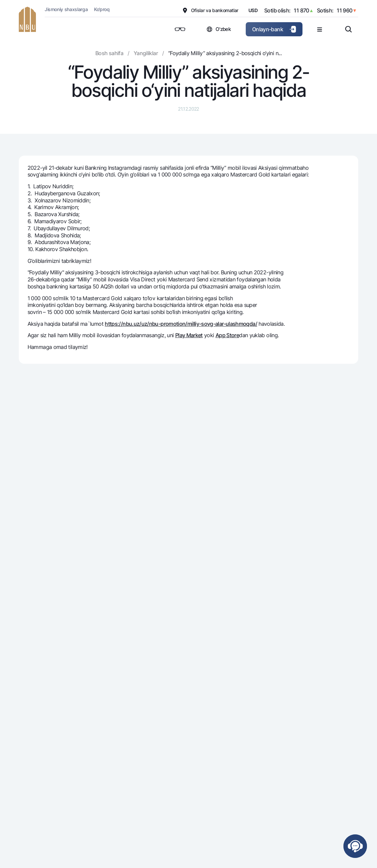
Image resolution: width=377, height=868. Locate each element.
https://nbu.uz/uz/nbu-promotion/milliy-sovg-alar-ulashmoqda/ (181, 324)
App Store (227, 335)
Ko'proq (102, 9)
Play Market (189, 335)
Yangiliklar (146, 53)
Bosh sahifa (109, 53)
